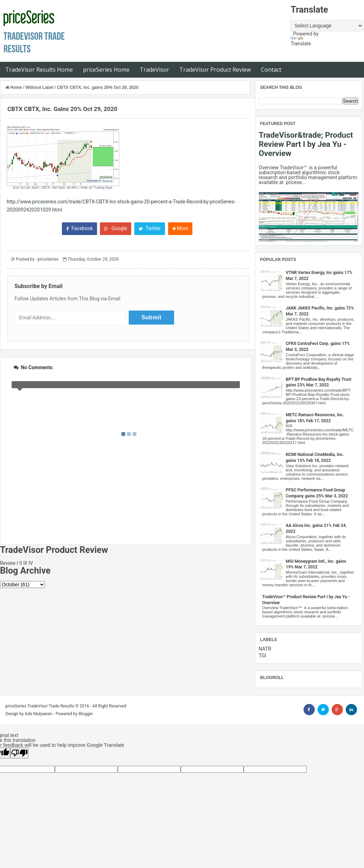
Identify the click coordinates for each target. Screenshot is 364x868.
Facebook (79, 228)
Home (14, 87)
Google (116, 228)
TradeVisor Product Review (215, 70)
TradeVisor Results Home (39, 70)
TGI (263, 655)
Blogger (86, 714)
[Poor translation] (19, 753)
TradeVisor (154, 70)
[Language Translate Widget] (327, 26)
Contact (271, 70)
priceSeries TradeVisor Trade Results (40, 706)
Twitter (150, 228)
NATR (265, 649)
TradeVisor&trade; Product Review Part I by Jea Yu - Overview (306, 144)
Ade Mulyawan (39, 714)
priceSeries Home (106, 70)
